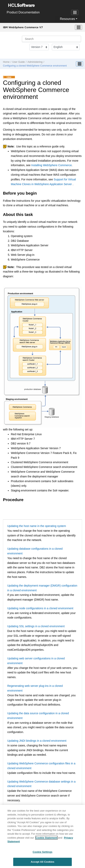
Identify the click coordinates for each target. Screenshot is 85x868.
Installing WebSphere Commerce (52, 165)
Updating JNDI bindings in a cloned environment (37, 741)
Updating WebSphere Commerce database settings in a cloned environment (41, 784)
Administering (35, 62)
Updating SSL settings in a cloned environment (36, 626)
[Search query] (51, 39)
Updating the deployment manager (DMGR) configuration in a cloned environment (42, 588)
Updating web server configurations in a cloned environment (36, 661)
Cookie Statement (47, 838)
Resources (67, 19)
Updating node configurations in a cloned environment (40, 608)
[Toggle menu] (78, 27)
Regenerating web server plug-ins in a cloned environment (35, 688)
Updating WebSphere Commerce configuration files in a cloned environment (41, 766)
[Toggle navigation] (75, 12)
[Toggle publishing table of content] (79, 64)
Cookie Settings (42, 852)
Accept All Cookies (43, 862)
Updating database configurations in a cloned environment (35, 551)
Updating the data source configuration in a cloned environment (38, 716)
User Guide (19, 62)
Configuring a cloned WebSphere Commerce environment (35, 66)
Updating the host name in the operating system (37, 526)
